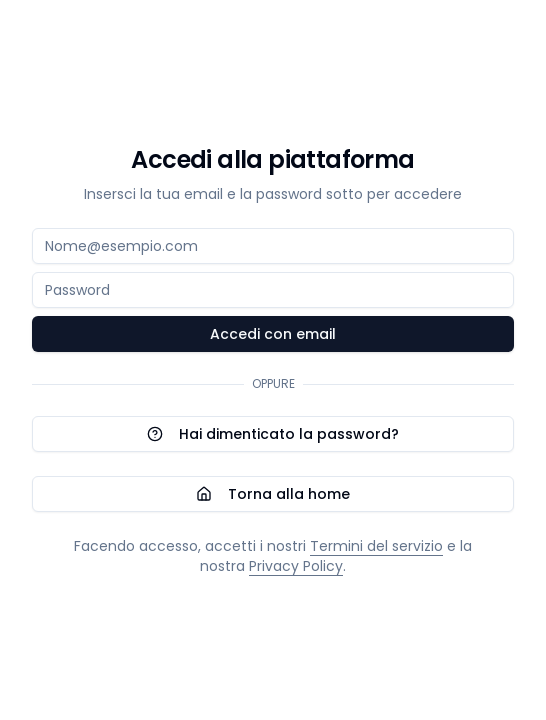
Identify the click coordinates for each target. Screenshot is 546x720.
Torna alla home (273, 494)
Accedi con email (273, 334)
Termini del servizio (376, 546)
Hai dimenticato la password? (273, 434)
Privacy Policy (296, 566)
